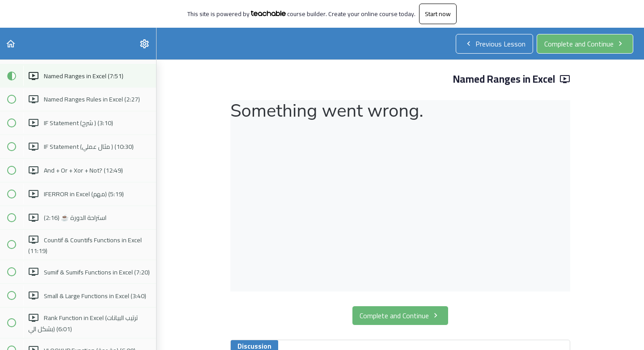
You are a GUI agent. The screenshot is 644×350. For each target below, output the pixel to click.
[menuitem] (145, 44)
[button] (11, 44)
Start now (438, 14)
